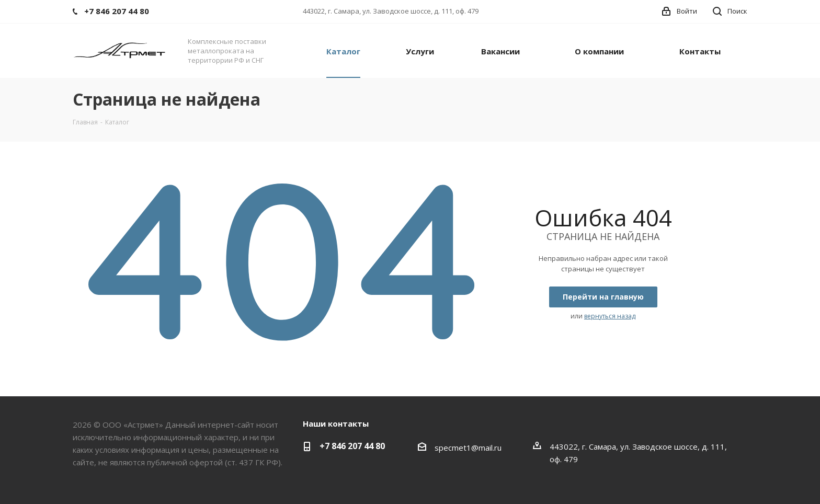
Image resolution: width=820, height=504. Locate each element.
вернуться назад (610, 316)
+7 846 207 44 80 (352, 446)
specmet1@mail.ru (468, 448)
